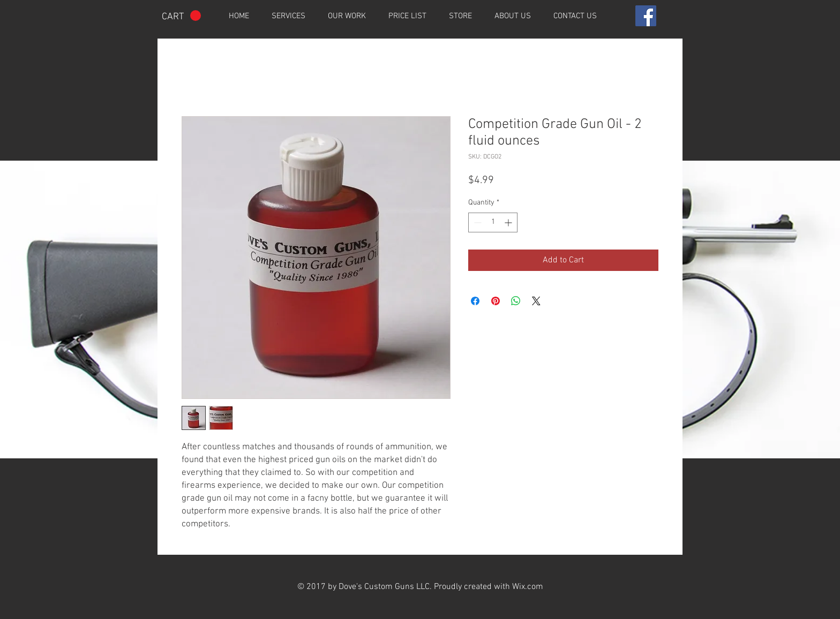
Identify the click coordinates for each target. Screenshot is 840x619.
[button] (181, 16)
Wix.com (528, 587)
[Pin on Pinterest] (496, 301)
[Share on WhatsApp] (516, 301)
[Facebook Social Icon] (646, 16)
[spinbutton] (493, 222)
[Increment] (509, 222)
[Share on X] (536, 301)
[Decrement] (477, 222)
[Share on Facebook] (475, 301)
